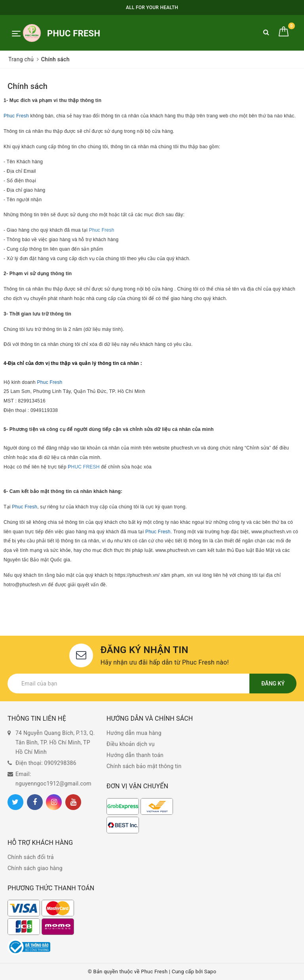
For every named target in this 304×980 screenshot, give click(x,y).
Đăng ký (273, 684)
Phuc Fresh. (159, 532)
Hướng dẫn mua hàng (134, 733)
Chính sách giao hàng (35, 868)
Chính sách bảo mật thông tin (144, 766)
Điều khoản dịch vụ (131, 744)
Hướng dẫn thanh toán (135, 755)
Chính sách (28, 86)
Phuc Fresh (16, 116)
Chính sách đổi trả (31, 857)
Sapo (210, 972)
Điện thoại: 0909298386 (46, 763)
